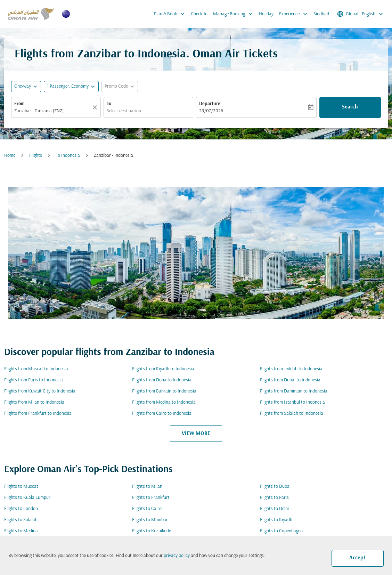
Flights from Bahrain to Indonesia (164, 391)
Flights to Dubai (275, 487)
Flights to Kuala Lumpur (27, 498)
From (19, 104)
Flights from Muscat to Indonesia (36, 369)
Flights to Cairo (147, 509)
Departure (210, 104)
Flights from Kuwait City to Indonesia (40, 391)
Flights (36, 156)
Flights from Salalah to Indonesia (292, 414)
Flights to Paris (274, 498)
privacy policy (177, 556)
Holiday (266, 14)
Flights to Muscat (21, 487)
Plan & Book (171, 14)
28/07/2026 (211, 111)
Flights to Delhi (274, 509)
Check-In (199, 14)
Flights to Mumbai (150, 520)
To (109, 104)
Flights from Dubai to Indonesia (290, 380)
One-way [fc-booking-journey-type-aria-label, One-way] (23, 86)
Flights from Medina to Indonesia (164, 402)
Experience (295, 14)
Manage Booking (235, 14)
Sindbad (321, 14)
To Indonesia (68, 156)
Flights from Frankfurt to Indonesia (38, 414)
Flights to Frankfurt (151, 498)
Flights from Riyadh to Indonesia (163, 369)
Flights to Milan (147, 487)
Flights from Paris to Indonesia (34, 380)
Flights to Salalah (21, 520)
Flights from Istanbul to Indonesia (292, 402)
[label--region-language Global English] (361, 14)
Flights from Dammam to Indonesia (294, 391)
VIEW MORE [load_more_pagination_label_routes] (196, 434)
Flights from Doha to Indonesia (162, 380)
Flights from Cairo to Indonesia (162, 414)
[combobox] (52, 111)
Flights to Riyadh (276, 520)
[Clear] (96, 107)
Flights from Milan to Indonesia (34, 402)
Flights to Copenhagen (281, 531)
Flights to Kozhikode (152, 531)
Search (350, 107)
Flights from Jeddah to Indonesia (291, 369)
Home (10, 156)
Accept (357, 558)
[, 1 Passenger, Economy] (68, 86)
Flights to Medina (21, 531)
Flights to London (21, 509)
